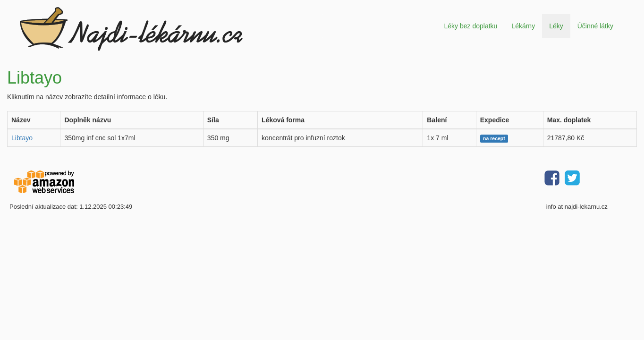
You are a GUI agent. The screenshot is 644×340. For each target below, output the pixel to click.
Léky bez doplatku (470, 26)
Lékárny (523, 26)
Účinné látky (595, 26)
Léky (556, 26)
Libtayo (22, 138)
